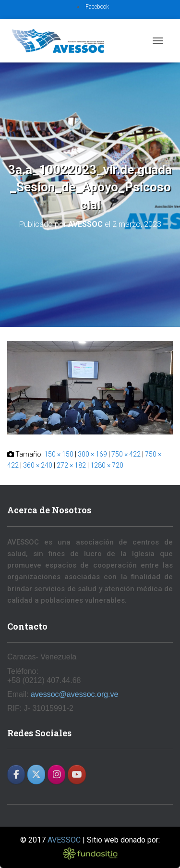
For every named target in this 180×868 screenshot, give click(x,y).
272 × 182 (71, 465)
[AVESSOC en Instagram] (56, 774)
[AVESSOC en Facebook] (16, 774)
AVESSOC (64, 840)
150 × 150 (59, 454)
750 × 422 (126, 454)
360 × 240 (38, 465)
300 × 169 (92, 454)
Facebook (97, 7)
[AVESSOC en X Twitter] (36, 774)
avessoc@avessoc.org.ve (75, 694)
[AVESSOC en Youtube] (77, 774)
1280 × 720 (107, 465)
